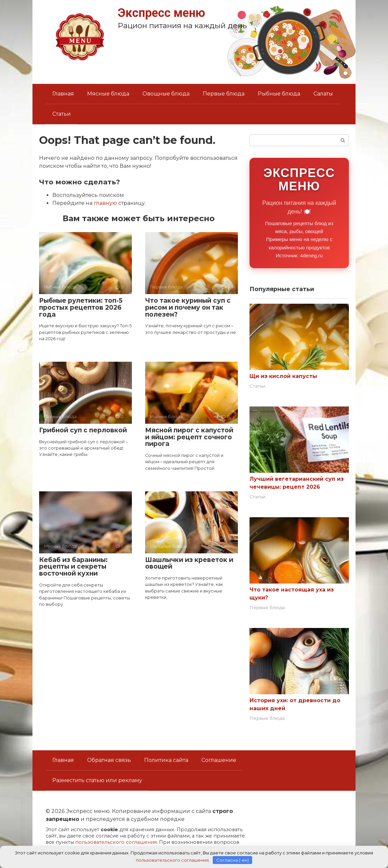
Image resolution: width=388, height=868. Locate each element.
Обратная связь (109, 760)
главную (105, 203)
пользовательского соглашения (116, 842)
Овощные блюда (166, 94)
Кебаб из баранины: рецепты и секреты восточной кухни (73, 567)
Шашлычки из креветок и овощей (189, 563)
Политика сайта (166, 760)
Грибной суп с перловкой (83, 430)
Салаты (323, 94)
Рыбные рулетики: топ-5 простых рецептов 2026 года (81, 308)
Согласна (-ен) (233, 860)
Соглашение (219, 760)
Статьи (62, 114)
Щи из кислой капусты (283, 376)
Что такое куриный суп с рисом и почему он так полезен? (188, 308)
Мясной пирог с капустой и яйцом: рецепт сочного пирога (189, 437)
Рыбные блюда (279, 94)
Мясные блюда (108, 94)
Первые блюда (224, 94)
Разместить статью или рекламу (97, 780)
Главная (63, 94)
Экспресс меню (161, 13)
